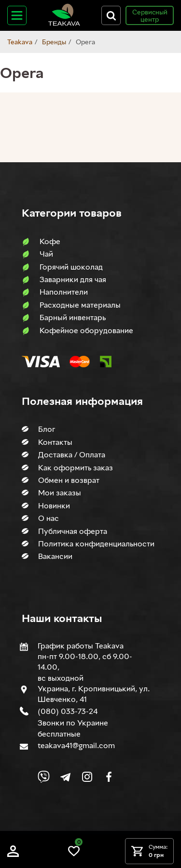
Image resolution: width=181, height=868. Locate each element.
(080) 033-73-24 (68, 711)
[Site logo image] (64, 24)
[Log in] (13, 854)
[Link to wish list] (74, 854)
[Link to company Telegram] (65, 777)
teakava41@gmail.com (76, 745)
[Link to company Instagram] (87, 777)
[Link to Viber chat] (44, 777)
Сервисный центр (150, 15)
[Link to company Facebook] (109, 777)
